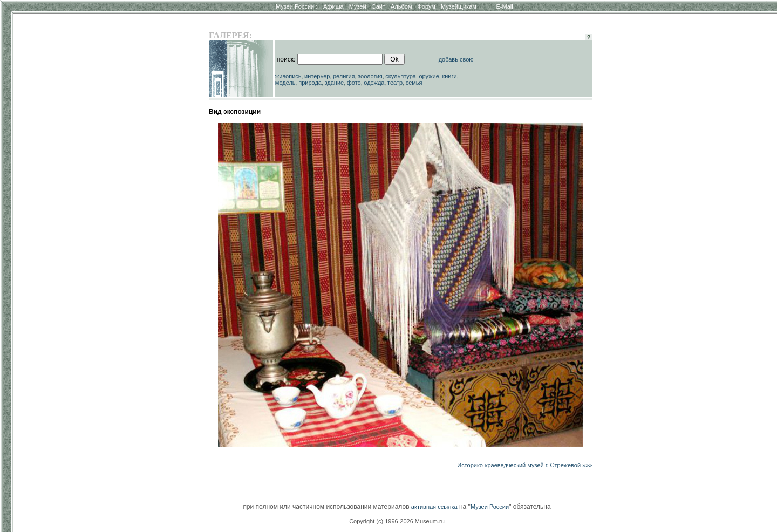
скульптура (401, 76)
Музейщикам (459, 6)
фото (354, 83)
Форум (426, 6)
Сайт (379, 6)
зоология (370, 76)
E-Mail (505, 6)
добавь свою (456, 59)
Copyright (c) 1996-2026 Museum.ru (397, 521)
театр (395, 83)
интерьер (317, 76)
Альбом (401, 6)
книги (449, 76)
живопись (288, 76)
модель (285, 83)
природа (310, 83)
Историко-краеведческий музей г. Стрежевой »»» (524, 465)
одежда (374, 83)
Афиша (333, 6)
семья (414, 83)
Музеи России (297, 6)
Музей (358, 6)
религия (344, 76)
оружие (429, 76)
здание (334, 83)
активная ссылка (434, 507)
